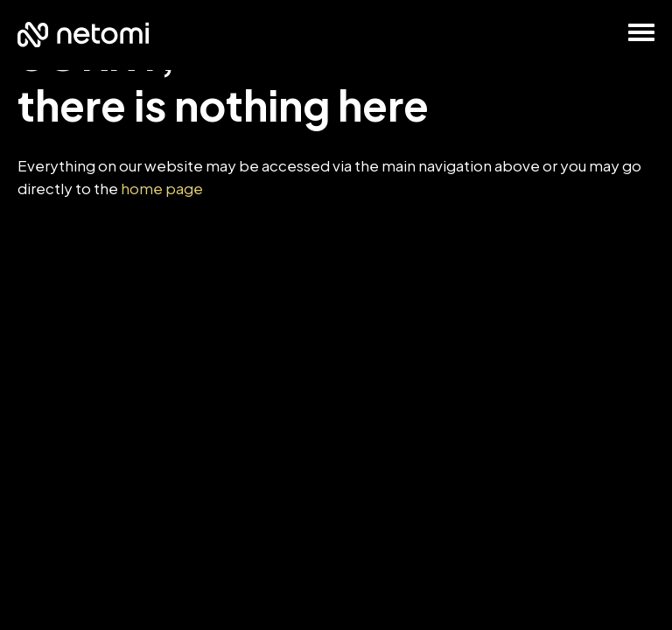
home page (162, 188)
